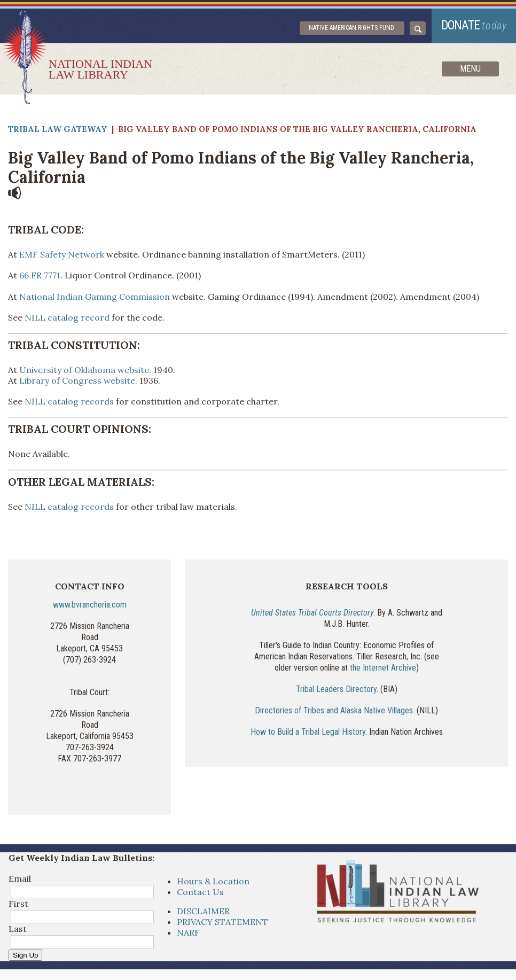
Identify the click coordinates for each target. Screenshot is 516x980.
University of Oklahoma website (84, 370)
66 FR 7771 (40, 275)
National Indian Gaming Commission (95, 297)
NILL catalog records (69, 401)
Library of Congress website (77, 380)
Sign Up (25, 955)
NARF (188, 932)
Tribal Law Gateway (58, 129)
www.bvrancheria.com (90, 605)
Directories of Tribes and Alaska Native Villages (334, 710)
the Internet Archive (383, 668)
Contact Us (200, 892)
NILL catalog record (67, 317)
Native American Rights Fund (351, 28)
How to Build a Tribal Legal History (308, 732)
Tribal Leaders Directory (336, 689)
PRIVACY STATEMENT (222, 922)
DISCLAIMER (203, 911)
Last (18, 929)
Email (20, 878)
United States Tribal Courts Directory (312, 613)
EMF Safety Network (62, 254)
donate (474, 25)
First (18, 904)
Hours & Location (213, 881)
